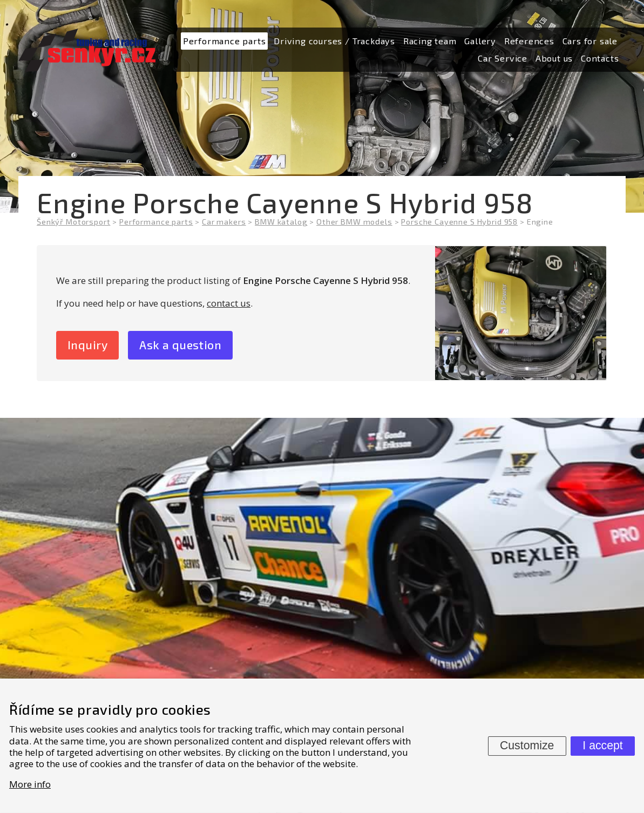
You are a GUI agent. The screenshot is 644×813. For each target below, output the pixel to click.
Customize (527, 746)
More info (30, 784)
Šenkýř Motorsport (73, 222)
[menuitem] (225, 41)
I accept (602, 746)
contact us (229, 303)
